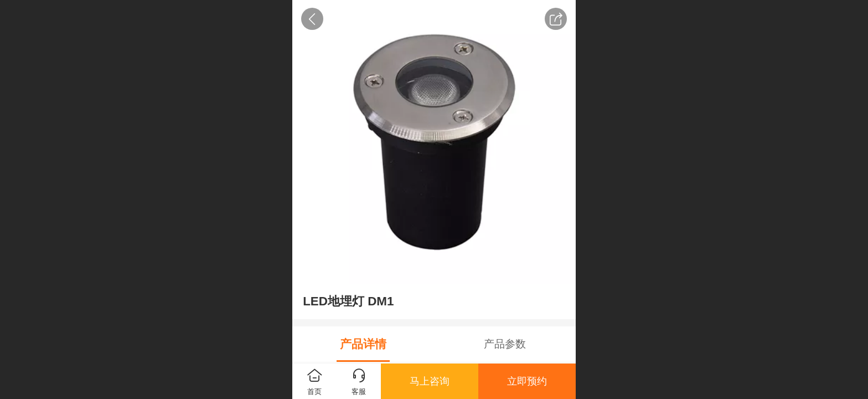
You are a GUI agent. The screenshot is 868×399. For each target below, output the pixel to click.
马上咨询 (430, 381)
